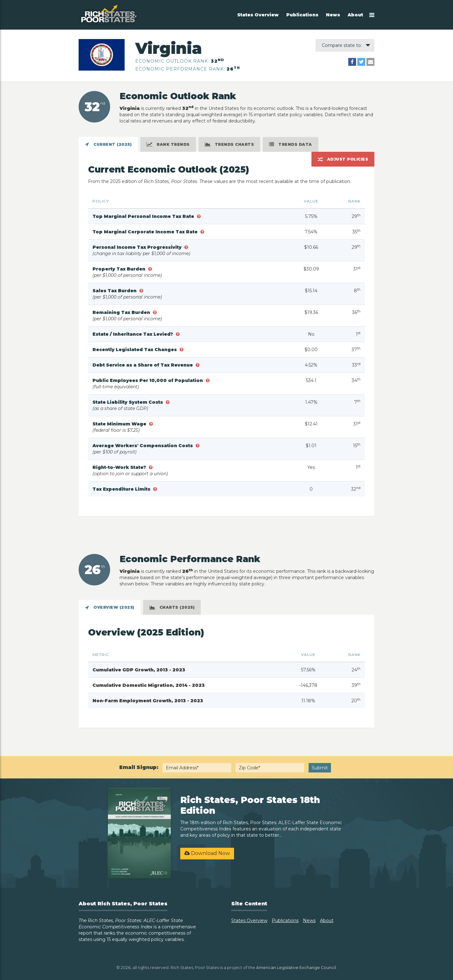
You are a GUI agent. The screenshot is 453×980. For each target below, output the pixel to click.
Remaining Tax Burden (122, 312)
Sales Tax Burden (115, 291)
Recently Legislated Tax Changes (135, 350)
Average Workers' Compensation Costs (143, 446)
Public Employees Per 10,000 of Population (148, 380)
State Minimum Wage (120, 424)
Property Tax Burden (120, 269)
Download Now (207, 853)
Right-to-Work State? (120, 467)
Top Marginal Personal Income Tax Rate (144, 216)
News (333, 15)
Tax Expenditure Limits (122, 489)
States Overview (258, 15)
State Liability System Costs (128, 402)
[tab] (108, 144)
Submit (320, 768)
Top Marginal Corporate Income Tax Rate (146, 232)
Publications (302, 15)
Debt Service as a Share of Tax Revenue (143, 365)
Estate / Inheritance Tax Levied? (133, 334)
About (355, 15)
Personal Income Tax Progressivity (138, 247)
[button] (199, 216)
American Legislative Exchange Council (296, 968)
